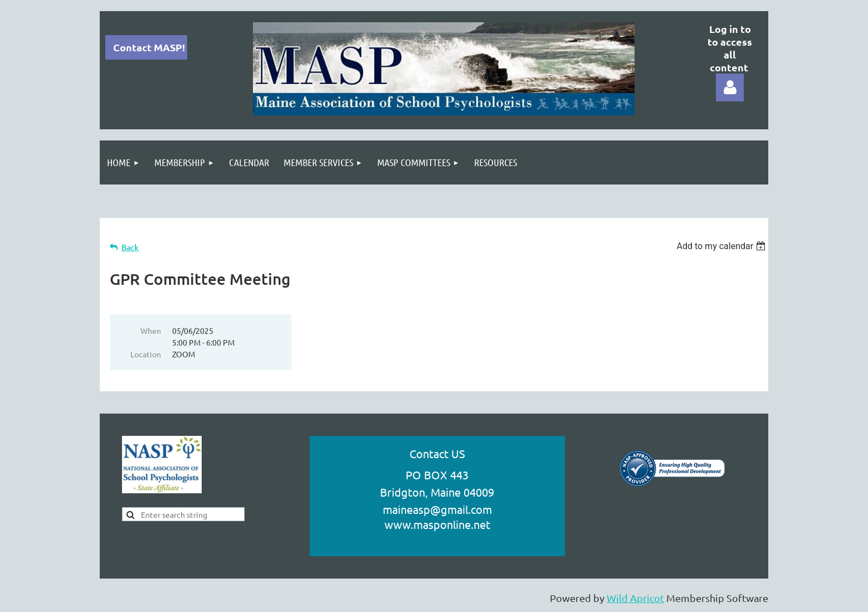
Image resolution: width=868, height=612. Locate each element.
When (151, 331)
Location (146, 354)
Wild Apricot (635, 598)
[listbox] (722, 246)
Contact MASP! (149, 47)
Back (130, 247)
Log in (730, 88)
